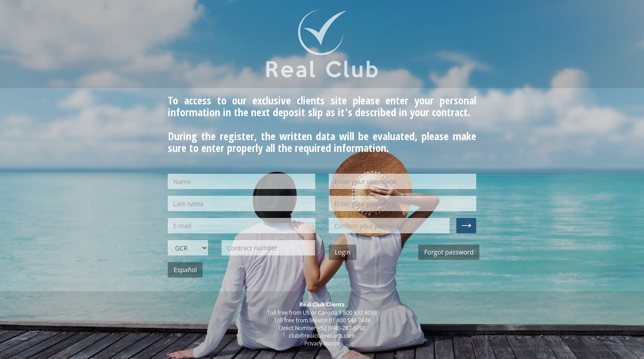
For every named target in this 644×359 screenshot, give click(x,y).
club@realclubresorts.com (322, 336)
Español (185, 270)
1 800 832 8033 (358, 313)
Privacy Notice (322, 343)
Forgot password (449, 252)
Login (343, 252)
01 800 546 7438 (350, 320)
